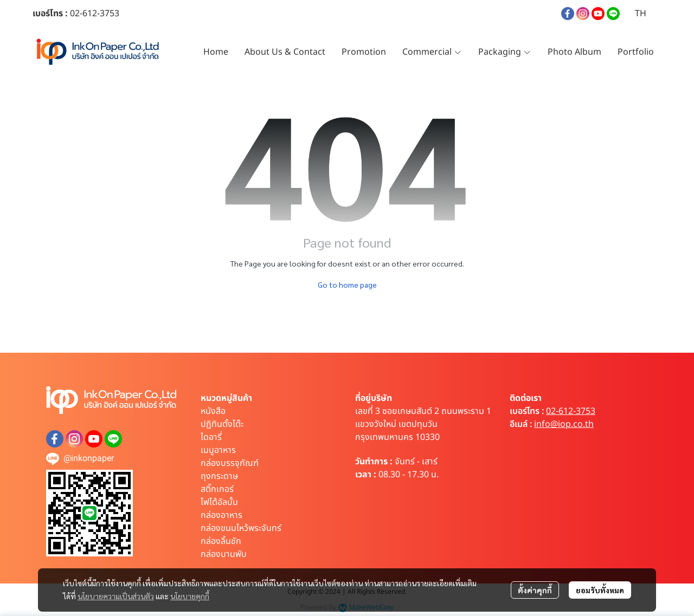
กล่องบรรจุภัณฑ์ (230, 463)
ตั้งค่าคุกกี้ (535, 590)
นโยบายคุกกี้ (190, 596)
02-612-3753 (571, 411)
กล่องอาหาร (221, 515)
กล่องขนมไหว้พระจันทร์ (241, 528)
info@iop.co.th (564, 424)
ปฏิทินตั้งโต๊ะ (222, 424)
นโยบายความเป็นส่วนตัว (116, 596)
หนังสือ (213, 411)
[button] (641, 14)
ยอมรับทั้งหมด (600, 590)
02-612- (85, 14)
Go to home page (347, 284)
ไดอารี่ (211, 437)
